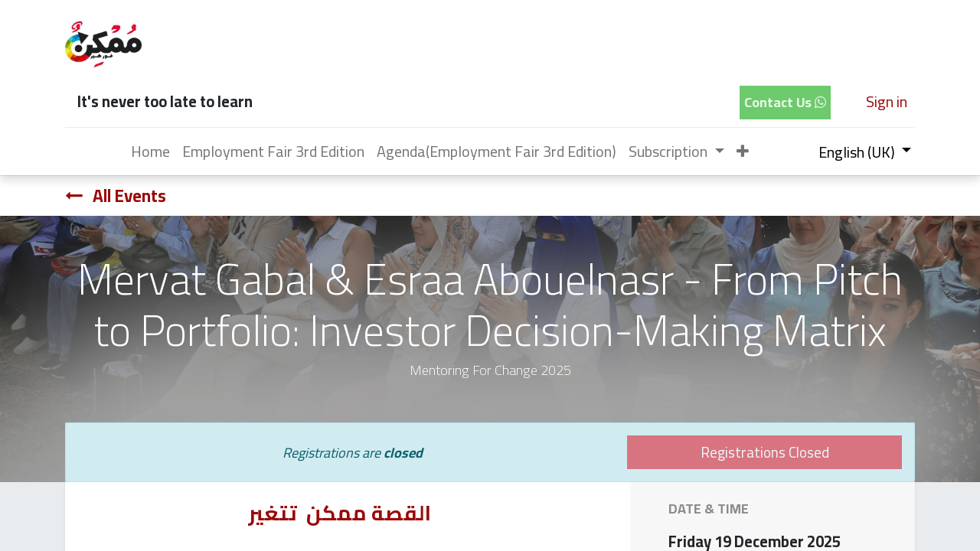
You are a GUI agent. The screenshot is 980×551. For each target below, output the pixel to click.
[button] (743, 152)
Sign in (887, 101)
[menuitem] (150, 152)
